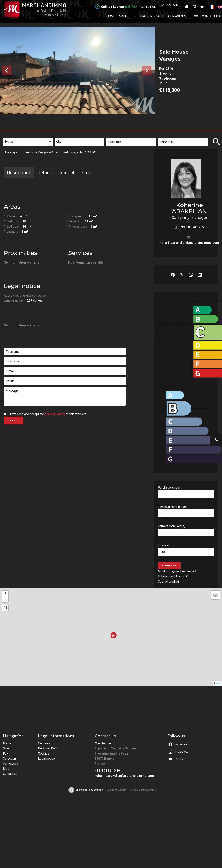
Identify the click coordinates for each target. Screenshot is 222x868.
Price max (168, 135)
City (60, 135)
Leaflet (218, 683)
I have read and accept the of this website (47, 414)
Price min (116, 135)
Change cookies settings (89, 790)
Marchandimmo (106, 743)
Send (14, 421)
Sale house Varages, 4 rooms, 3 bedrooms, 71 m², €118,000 (60, 152)
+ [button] (5, 593)
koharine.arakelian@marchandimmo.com (189, 243)
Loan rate (164, 545)
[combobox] (28, 142)
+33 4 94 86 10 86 (107, 771)
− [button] (5, 599)
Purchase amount (170, 488)
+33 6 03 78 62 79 (192, 227)
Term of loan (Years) (172, 526)
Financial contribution (172, 507)
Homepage (11, 152)
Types (9, 135)
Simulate (169, 566)
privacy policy (55, 414)
